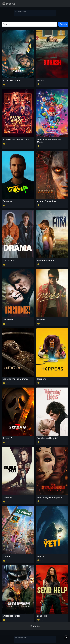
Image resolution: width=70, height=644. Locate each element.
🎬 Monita (8, 4)
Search (63, 24)
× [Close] (66, 638)
